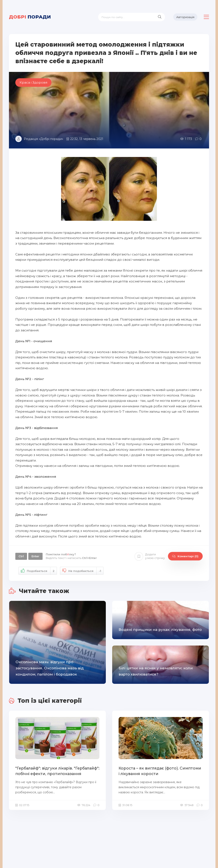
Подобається (38, 571)
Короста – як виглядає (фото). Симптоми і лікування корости (159, 771)
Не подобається (82, 571)
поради (30, 17)
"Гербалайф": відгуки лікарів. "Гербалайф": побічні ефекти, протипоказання (56, 771)
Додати (150, 556)
